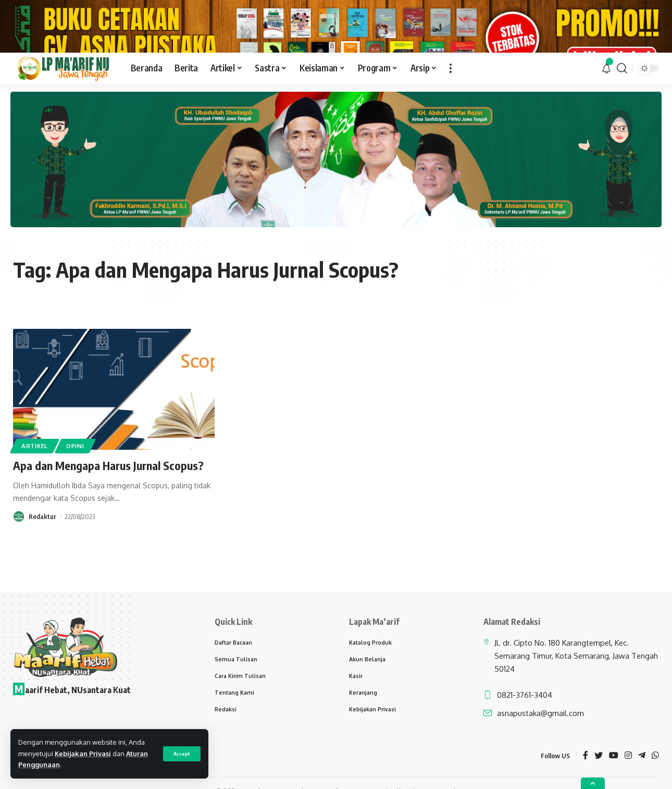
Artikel (35, 473)
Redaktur (42, 544)
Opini (75, 473)
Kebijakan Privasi (83, 754)
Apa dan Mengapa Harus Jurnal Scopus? (108, 494)
